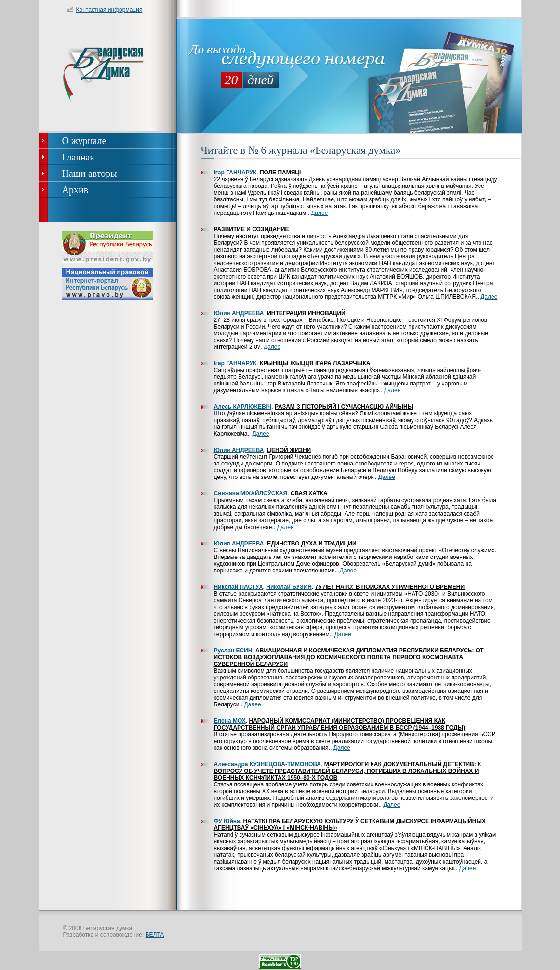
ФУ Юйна (227, 821)
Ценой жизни (289, 450)
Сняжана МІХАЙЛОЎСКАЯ (251, 493)
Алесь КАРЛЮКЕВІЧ (243, 407)
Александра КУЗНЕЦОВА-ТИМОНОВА (267, 764)
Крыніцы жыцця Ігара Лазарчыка (315, 363)
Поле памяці (280, 173)
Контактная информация (109, 10)
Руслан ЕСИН (233, 651)
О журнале (84, 141)
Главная (78, 157)
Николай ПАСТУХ (239, 587)
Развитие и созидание (252, 229)
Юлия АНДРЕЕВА (239, 313)
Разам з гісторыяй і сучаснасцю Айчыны (344, 407)
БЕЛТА (155, 935)
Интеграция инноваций (306, 313)
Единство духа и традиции (312, 544)
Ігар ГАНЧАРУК (235, 173)
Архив (75, 190)
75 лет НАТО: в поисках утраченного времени (390, 587)
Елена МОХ (230, 721)
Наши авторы (90, 173)
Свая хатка (309, 493)
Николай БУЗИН (289, 587)
